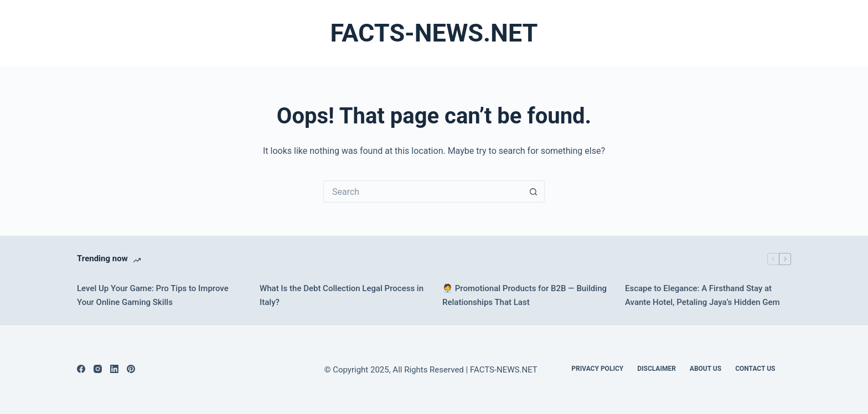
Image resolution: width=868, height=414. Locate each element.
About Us (706, 369)
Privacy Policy (597, 369)
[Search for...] (423, 192)
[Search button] (534, 192)
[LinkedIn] (114, 369)
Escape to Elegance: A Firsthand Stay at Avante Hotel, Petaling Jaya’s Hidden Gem (702, 295)
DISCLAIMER (657, 369)
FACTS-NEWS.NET (434, 33)
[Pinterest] (131, 369)
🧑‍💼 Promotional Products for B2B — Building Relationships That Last (525, 295)
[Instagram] (98, 369)
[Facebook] (81, 369)
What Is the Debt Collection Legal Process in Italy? (342, 295)
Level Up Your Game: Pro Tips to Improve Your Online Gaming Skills (153, 295)
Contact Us (755, 369)
